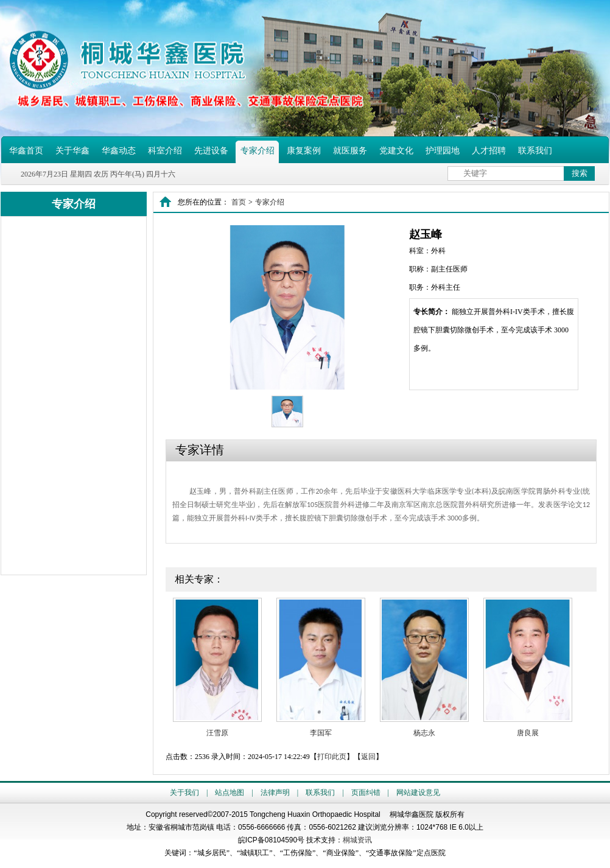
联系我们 (535, 151)
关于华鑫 (72, 151)
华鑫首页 (26, 151)
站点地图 (230, 793)
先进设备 (211, 151)
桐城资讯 (357, 840)
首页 (239, 202)
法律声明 (275, 793)
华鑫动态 (119, 151)
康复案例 (304, 151)
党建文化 (396, 151)
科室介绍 (165, 151)
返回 (368, 757)
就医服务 (350, 151)
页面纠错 (366, 793)
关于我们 (184, 793)
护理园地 (443, 151)
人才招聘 (489, 151)
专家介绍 (258, 151)
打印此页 (332, 757)
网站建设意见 (418, 793)
